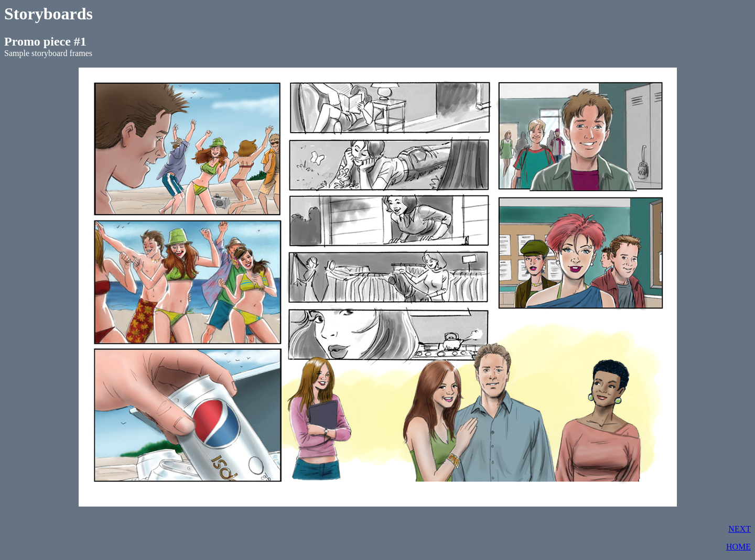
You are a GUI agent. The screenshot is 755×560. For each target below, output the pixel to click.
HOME (738, 547)
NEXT (740, 529)
